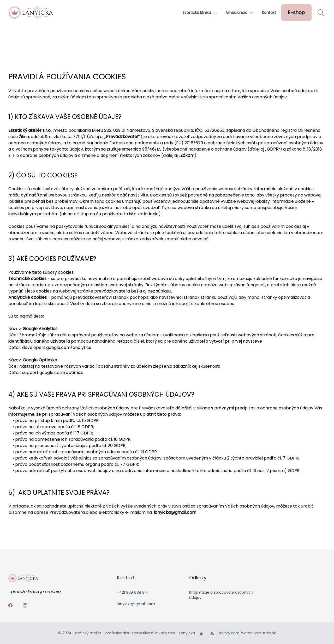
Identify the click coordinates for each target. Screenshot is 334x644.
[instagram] (26, 606)
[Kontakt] (269, 13)
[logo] (31, 13)
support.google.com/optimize (53, 372)
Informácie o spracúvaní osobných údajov (221, 595)
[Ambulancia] (240, 13)
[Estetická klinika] (200, 13)
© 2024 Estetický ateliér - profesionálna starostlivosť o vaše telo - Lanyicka (127, 633)
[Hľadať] (321, 13)
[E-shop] (296, 13)
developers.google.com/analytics (57, 347)
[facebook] (11, 606)
